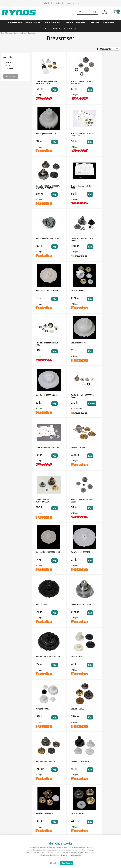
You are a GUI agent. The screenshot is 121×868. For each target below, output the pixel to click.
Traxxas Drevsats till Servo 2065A (103, 344)
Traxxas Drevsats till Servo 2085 (74, 239)
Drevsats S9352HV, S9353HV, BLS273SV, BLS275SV (74, 136)
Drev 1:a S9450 (101, 395)
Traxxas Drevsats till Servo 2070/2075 (74, 82)
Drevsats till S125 (102, 604)
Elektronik (108, 23)
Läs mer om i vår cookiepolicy (71, 855)
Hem (3, 33)
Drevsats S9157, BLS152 (104, 500)
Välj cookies (54, 863)
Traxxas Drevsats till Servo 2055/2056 (44, 135)
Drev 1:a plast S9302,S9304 (100, 187)
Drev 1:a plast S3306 (103, 657)
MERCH (69, 23)
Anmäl (75, 817)
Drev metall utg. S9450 (45, 447)
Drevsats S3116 (101, 447)
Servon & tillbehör (20, 33)
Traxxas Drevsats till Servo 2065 (103, 135)
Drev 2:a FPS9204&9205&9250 (74, 448)
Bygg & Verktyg (53, 29)
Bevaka (82, 299)
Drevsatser (32, 33)
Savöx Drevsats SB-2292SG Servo (73, 187)
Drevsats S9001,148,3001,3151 (44, 762)
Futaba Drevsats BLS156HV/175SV (72, 344)
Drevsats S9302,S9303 (75, 552)
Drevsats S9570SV (73, 604)
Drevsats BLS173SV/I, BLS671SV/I (74, 710)
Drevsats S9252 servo (45, 552)
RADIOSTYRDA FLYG (54, 23)
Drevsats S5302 (101, 709)
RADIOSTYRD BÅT (33, 23)
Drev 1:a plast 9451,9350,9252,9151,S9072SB (77, 658)
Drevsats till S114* (43, 343)
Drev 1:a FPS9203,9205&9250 (44, 396)
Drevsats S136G (42, 238)
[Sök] (88, 12)
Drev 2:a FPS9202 (102, 238)
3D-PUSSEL (81, 23)
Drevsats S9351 (101, 552)
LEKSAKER (95, 23)
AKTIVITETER (70, 29)
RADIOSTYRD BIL (15, 23)
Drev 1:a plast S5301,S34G (71, 396)
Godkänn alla (67, 863)
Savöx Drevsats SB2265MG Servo (72, 292)
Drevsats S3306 (42, 500)
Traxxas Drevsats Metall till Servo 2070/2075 (46, 82)
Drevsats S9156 (72, 500)
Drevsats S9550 (42, 604)
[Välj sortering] (109, 49)
